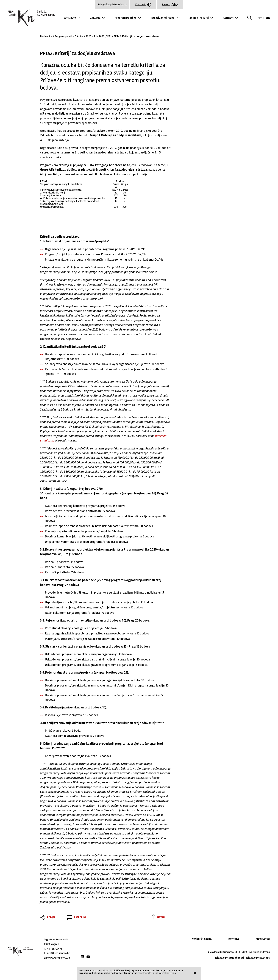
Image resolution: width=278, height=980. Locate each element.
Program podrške (126, 18)
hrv (260, 18)
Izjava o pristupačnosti (230, 958)
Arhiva (80, 36)
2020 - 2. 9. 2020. (95, 36)
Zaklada (95, 18)
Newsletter (263, 939)
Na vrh (161, 917)
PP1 (109, 36)
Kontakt (228, 18)
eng (268, 18)
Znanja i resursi (199, 18)
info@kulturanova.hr (58, 953)
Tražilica (252, 18)
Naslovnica (46, 36)
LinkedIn (82, 957)
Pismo (170, 4)
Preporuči (80, 917)
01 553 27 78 (56, 949)
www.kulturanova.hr (59, 958)
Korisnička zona (201, 939)
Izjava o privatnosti (258, 958)
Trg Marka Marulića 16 (56, 939)
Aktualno (70, 18)
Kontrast (143, 5)
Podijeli (52, 917)
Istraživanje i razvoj (163, 18)
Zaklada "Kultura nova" (31, 19)
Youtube (88, 957)
